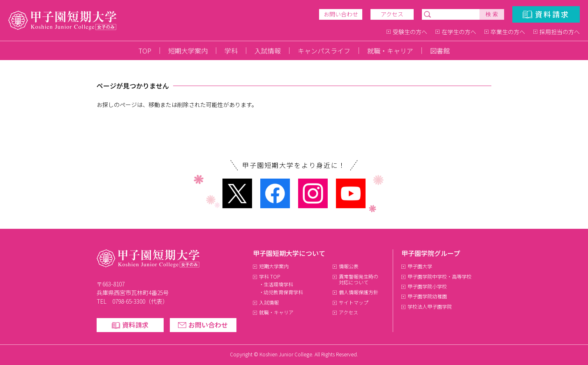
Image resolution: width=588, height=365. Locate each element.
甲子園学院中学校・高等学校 (440, 276)
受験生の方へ (410, 32)
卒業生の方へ (508, 32)
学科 (231, 51)
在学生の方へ (459, 32)
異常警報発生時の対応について (359, 279)
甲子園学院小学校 (427, 286)
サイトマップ (354, 302)
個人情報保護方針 (359, 292)
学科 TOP (270, 276)
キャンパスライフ (324, 51)
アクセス (392, 14)
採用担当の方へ (560, 32)
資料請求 (552, 14)
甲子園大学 (420, 266)
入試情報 (268, 51)
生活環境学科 (278, 284)
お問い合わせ (341, 14)
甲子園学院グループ (431, 253)
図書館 (440, 51)
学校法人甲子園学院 (430, 306)
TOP (145, 51)
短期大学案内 (188, 51)
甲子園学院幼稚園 (427, 296)
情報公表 (349, 266)
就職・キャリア (390, 51)
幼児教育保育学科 (283, 292)
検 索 (492, 14)
